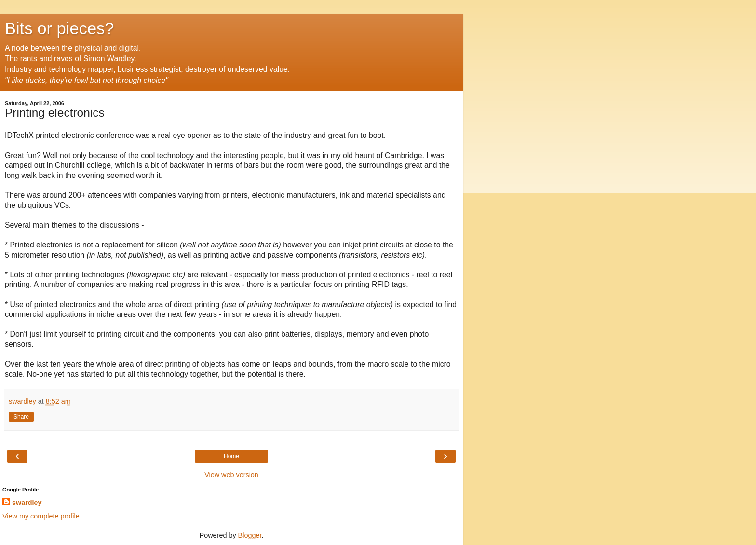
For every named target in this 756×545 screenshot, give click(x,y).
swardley (27, 503)
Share (21, 417)
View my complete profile (41, 516)
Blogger (250, 535)
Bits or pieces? (60, 28)
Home (231, 456)
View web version (231, 475)
